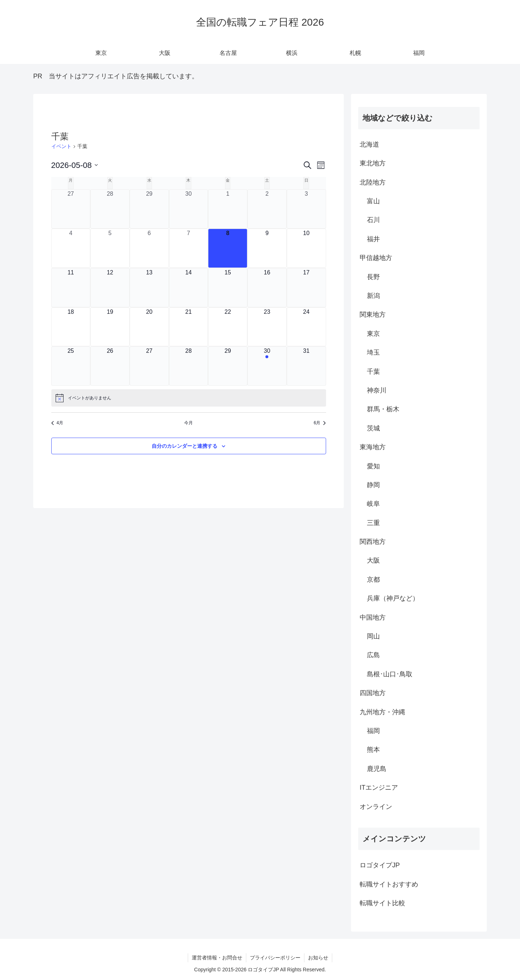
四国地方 (373, 693)
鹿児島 (377, 769)
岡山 (373, 636)
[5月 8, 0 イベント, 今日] (228, 248)
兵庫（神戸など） (393, 598)
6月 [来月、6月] (320, 423)
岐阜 (373, 504)
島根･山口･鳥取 (390, 674)
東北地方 (373, 163)
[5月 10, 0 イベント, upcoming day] (306, 248)
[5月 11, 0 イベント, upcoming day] (71, 288)
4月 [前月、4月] (57, 423)
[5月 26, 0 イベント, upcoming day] (110, 366)
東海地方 (373, 447)
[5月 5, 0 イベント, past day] (110, 248)
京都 (373, 580)
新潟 (373, 296)
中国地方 (373, 617)
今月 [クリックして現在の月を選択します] (188, 423)
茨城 (373, 428)
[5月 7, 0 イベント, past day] (189, 248)
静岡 (373, 485)
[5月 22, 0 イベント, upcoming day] (228, 327)
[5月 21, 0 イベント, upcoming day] (189, 327)
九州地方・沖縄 (382, 712)
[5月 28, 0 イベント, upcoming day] (189, 366)
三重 (373, 523)
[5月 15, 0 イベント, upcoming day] (228, 288)
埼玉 (373, 352)
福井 (373, 239)
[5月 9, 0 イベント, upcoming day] (267, 248)
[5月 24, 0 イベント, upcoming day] (306, 327)
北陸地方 (373, 182)
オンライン (376, 807)
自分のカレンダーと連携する (185, 446)
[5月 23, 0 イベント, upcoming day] (267, 327)
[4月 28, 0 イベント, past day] (110, 209)
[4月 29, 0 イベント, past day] (149, 209)
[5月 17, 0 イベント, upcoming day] (306, 288)
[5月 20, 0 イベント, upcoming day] (149, 327)
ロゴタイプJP (380, 865)
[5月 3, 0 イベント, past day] (306, 209)
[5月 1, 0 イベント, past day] (228, 209)
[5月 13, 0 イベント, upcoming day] (149, 288)
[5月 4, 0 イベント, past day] (71, 248)
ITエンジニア (379, 788)
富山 (373, 201)
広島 (373, 655)
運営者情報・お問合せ (217, 958)
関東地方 (373, 315)
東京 (373, 334)
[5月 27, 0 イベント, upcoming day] (149, 366)
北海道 (369, 144)
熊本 (373, 750)
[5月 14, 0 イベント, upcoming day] (189, 288)
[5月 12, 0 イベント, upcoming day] (110, 288)
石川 (373, 220)
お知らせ (318, 958)
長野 (373, 277)
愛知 (373, 466)
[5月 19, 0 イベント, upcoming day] (110, 327)
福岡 (373, 731)
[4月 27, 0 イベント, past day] (71, 209)
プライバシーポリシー (275, 958)
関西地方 (373, 542)
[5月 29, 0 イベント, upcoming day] (228, 366)
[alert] (189, 398)
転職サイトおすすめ (389, 884)
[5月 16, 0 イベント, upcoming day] (267, 288)
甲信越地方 (376, 258)
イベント (61, 146)
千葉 (373, 372)
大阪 (373, 560)
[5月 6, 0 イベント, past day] (149, 248)
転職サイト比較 (382, 903)
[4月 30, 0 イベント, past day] (189, 209)
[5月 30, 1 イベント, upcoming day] (267, 366)
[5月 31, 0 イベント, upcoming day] (306, 366)
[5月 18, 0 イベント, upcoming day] (71, 327)
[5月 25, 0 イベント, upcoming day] (71, 366)
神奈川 (377, 390)
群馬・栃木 (383, 409)
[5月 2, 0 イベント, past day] (267, 209)
